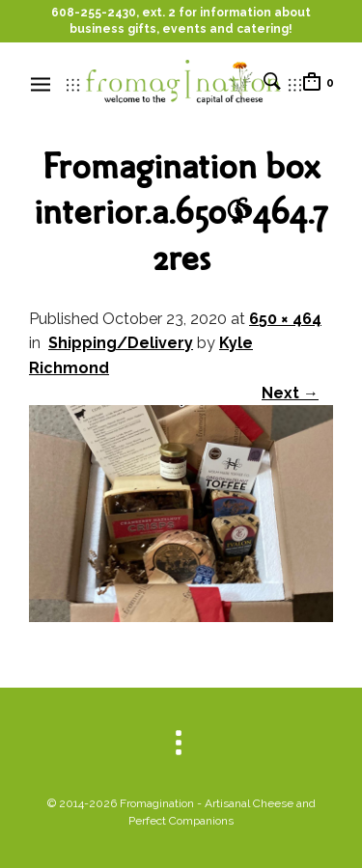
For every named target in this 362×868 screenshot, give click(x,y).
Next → (290, 393)
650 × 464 (285, 319)
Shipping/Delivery (121, 343)
